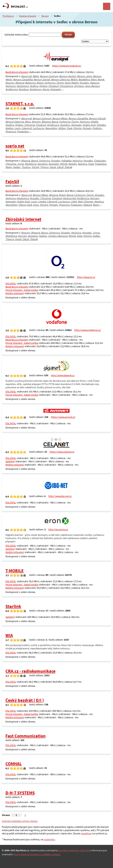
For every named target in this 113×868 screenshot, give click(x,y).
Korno (46, 89)
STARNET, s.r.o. (20, 104)
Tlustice (26, 167)
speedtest (86, 833)
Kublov (9, 128)
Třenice (44, 167)
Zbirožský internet (23, 219)
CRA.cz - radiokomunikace (30, 671)
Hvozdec (88, 161)
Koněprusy (36, 89)
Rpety (9, 167)
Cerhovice (50, 83)
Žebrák (68, 167)
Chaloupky (100, 161)
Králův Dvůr (89, 125)
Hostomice (23, 86)
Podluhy (97, 128)
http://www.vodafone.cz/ (88, 330)
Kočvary (95, 198)
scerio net (15, 146)
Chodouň (53, 86)
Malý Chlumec (85, 202)
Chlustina (29, 125)
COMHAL (14, 764)
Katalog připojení (28, 16)
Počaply (87, 128)
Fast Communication (26, 736)
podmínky (49, 839)
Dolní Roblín (72, 83)
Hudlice (34, 86)
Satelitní (10, 461)
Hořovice (10, 86)
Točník (35, 167)
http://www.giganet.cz (63, 375)
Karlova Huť (69, 198)
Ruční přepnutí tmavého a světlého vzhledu (37, 854)
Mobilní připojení (15, 293)
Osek (69, 128)
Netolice (82, 164)
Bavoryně (26, 76)
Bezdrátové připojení (17, 72)
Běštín (74, 80)
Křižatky (101, 125)
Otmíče (77, 128)
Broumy (10, 83)
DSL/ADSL (11, 283)
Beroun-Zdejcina (60, 80)
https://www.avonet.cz (63, 417)
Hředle (94, 122)
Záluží (60, 167)
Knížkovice (11, 89)
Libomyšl (27, 128)
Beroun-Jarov (84, 76)
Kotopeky (56, 89)
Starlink (13, 606)
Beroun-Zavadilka (23, 80)
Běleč (36, 76)
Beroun (45, 16)
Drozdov (84, 83)
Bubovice (30, 83)
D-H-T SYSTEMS (20, 793)
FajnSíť (12, 181)
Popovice (11, 132)
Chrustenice (66, 86)
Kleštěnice (31, 164)
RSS (87, 850)
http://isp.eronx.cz (58, 529)
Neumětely (51, 128)
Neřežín (72, 164)
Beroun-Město (60, 118)
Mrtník (64, 164)
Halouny (95, 83)
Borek (101, 80)
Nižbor (62, 128)
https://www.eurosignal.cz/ (67, 66)
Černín (60, 83)
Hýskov (43, 86)
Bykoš (40, 83)
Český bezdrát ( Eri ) (25, 700)
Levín (17, 128)
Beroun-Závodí (42, 80)
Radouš (87, 205)
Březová (20, 83)
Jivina (20, 164)
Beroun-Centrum (49, 76)
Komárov (24, 89)
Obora (22, 205)
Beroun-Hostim (68, 76)
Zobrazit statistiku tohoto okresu (20, 821)
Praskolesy (23, 132)
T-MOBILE (15, 571)
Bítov (94, 80)
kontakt (63, 850)
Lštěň (74, 202)
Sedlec (17, 167)
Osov (36, 205)
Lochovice (38, 128)
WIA (9, 635)
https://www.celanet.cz (62, 452)
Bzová (55, 122)
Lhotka (42, 202)
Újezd (53, 167)
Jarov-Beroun (92, 86)
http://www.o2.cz (86, 277)
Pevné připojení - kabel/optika (22, 290)
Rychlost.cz (8, 16)
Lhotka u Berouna (58, 236)
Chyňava (79, 86)
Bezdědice (84, 80)
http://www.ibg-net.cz (60, 496)
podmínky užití (76, 850)
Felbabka (66, 161)
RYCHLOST (19, 7)
